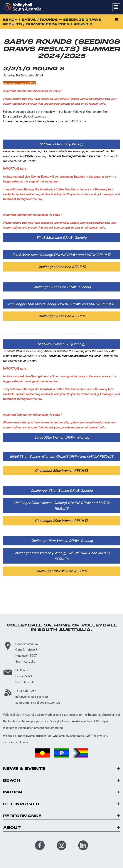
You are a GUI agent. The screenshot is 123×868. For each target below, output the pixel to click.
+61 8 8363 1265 (26, 691)
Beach (12, 780)
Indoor (13, 792)
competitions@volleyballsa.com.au (38, 703)
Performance (22, 816)
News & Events (24, 769)
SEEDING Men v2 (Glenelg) (62, 144)
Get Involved (21, 804)
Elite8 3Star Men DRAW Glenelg (62, 237)
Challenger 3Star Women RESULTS (62, 470)
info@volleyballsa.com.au (32, 697)
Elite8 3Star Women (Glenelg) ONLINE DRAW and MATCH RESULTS (62, 456)
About (12, 828)
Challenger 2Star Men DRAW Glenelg (62, 287)
